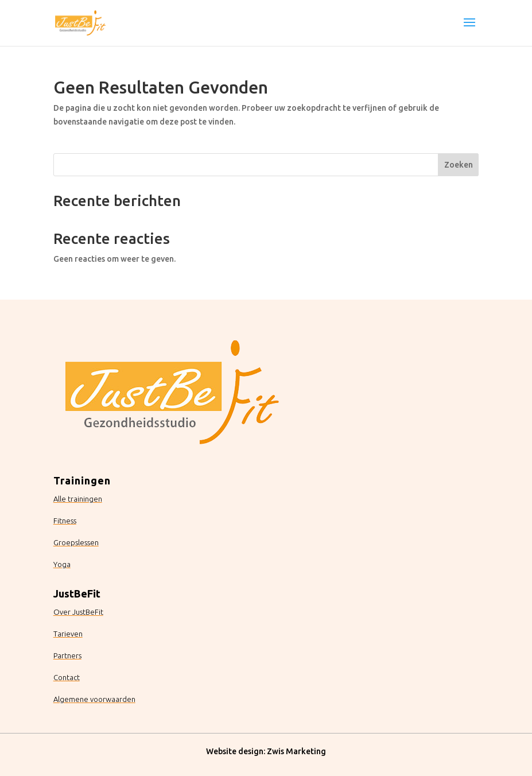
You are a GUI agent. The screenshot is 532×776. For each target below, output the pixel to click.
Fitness (65, 521)
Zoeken (459, 165)
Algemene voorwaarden (94, 699)
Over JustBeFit (78, 612)
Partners (67, 655)
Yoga (62, 564)
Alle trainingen (78, 499)
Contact (67, 677)
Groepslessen (76, 542)
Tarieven (68, 634)
